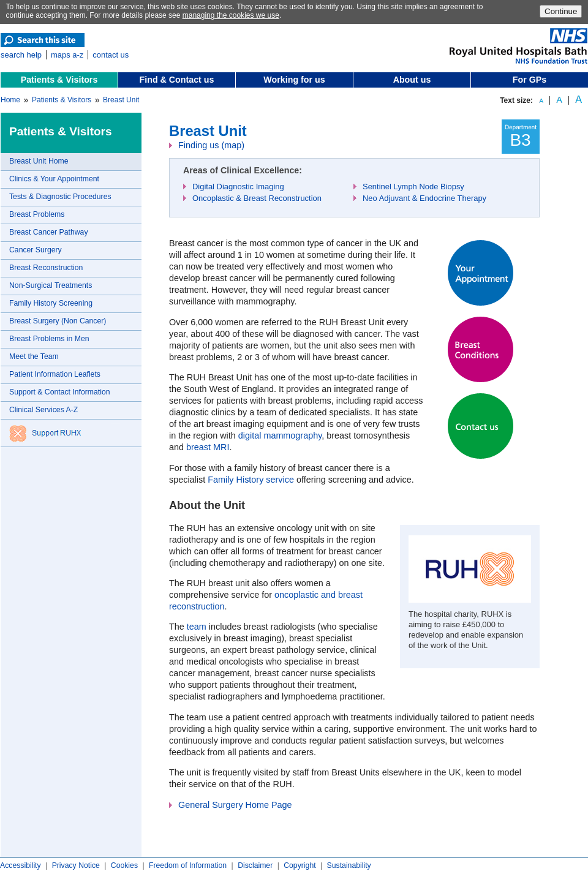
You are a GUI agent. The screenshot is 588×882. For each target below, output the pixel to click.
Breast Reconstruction (46, 268)
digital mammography (280, 435)
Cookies (124, 865)
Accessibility (21, 865)
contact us (111, 55)
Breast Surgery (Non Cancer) (58, 321)
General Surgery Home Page (235, 805)
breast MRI (208, 447)
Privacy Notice (76, 865)
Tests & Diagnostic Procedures (60, 197)
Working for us (294, 80)
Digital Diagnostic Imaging (238, 187)
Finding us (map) (211, 145)
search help (21, 55)
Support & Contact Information (60, 392)
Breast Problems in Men (49, 339)
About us (412, 80)
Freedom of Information (188, 865)
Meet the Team (34, 356)
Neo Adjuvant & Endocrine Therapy (424, 198)
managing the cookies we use (231, 15)
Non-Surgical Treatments (51, 285)
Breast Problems (37, 214)
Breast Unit (121, 100)
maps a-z (67, 55)
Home (10, 100)
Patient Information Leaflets (55, 374)
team (197, 627)
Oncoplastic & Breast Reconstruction (257, 198)
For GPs (530, 80)
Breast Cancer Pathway (49, 232)
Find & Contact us (177, 80)
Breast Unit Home (39, 161)
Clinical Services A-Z (43, 410)
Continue (561, 11)
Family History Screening (51, 303)
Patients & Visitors (59, 80)
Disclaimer (255, 865)
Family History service (251, 480)
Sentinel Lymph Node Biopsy (413, 187)
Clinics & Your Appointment (54, 179)
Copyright (300, 865)
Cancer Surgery (36, 250)
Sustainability (349, 865)
